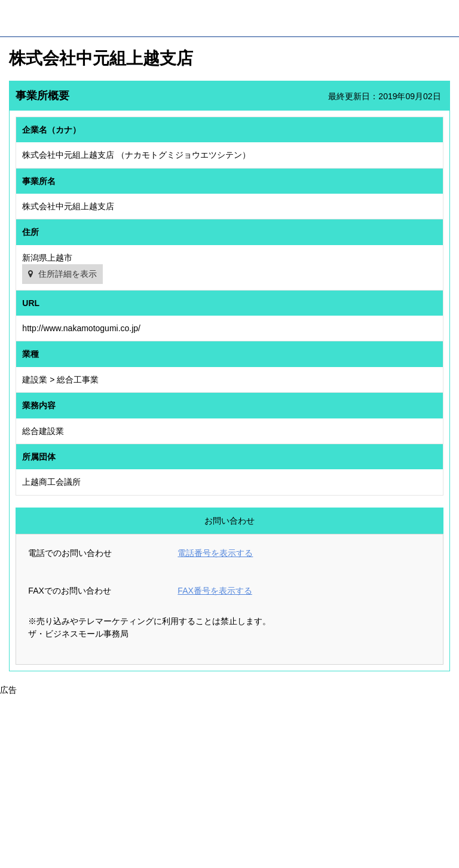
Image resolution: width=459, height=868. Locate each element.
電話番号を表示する (215, 553)
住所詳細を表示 (68, 274)
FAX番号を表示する (215, 591)
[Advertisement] (229, 780)
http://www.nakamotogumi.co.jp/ (81, 328)
